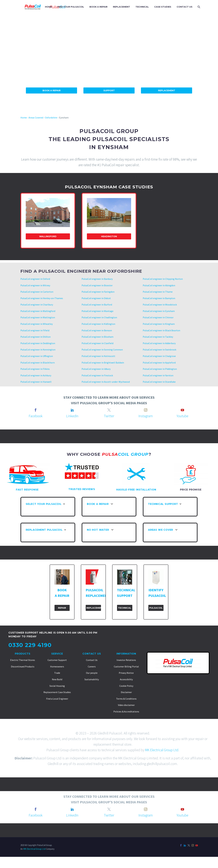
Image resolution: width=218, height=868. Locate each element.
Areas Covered (36, 118)
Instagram (146, 416)
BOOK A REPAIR (98, 7)
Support (109, 90)
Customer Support (57, 660)
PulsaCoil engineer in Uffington (37, 356)
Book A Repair (52, 90)
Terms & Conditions (126, 699)
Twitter (109, 416)
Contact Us (92, 654)
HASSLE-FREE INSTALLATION (136, 490)
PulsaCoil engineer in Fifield (35, 330)
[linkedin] (72, 410)
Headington (109, 236)
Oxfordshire (51, 118)
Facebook (36, 416)
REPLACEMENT (121, 7)
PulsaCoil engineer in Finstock (97, 375)
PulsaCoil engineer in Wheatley (37, 324)
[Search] (199, 7)
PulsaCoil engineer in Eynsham (159, 311)
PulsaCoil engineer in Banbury (97, 279)
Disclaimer (126, 692)
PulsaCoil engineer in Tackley (158, 337)
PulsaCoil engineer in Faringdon (98, 292)
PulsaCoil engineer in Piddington (160, 369)
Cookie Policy (126, 686)
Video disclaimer (126, 705)
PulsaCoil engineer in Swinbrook (159, 350)
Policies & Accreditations (126, 712)
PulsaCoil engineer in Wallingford (38, 311)
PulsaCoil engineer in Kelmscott (98, 356)
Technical (125, 608)
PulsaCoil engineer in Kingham (159, 324)
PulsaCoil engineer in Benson (97, 330)
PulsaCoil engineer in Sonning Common (102, 350)
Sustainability (92, 679)
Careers (92, 666)
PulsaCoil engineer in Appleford (159, 363)
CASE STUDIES (163, 7)
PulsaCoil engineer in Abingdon (159, 285)
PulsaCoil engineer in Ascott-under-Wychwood (106, 382)
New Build (57, 679)
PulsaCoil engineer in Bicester (97, 285)
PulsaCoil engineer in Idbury (96, 369)
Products (23, 654)
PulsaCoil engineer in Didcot (96, 298)
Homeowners (57, 666)
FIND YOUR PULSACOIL (71, 7)
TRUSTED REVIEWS (82, 489)
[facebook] (36, 410)
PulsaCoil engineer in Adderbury (159, 343)
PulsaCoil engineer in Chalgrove (159, 356)
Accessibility (126, 679)
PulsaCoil (156, 608)
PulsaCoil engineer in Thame (158, 292)
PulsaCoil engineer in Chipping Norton (163, 279)
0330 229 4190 (30, 645)
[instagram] (146, 410)
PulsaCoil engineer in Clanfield (97, 343)
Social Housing (57, 686)
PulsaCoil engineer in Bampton (159, 298)
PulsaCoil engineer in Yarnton (158, 375)
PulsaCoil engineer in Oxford (35, 279)
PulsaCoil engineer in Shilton (36, 337)
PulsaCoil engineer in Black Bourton (161, 330)
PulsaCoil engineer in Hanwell (36, 382)
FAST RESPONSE (27, 490)
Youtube (182, 416)
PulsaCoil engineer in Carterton (37, 292)
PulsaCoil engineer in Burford (97, 305)
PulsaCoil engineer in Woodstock (160, 305)
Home (24, 118)
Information (126, 654)
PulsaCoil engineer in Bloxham (97, 337)
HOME (48, 7)
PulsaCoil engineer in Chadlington (99, 317)
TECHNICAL (142, 7)
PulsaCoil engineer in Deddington (38, 343)
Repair (62, 608)
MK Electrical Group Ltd (162, 750)
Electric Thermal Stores (23, 660)
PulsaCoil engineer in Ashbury (36, 375)
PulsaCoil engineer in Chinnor (158, 317)
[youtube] (182, 410)
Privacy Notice (126, 673)
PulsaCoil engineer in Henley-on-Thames (42, 298)
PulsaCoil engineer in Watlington (38, 317)
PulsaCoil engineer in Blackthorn (38, 363)
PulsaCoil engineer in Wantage (97, 311)
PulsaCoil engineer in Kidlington (98, 324)
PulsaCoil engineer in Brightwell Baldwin (103, 363)
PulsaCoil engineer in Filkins (35, 369)
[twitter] (109, 410)
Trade (57, 673)
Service (57, 654)
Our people (92, 673)
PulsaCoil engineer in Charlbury (37, 305)
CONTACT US (185, 7)
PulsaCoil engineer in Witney (35, 285)
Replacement (167, 90)
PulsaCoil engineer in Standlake (159, 382)
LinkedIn (72, 416)
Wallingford (48, 236)
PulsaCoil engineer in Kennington (38, 350)
